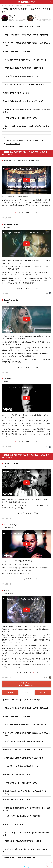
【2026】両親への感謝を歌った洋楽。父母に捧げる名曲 (24, 60)
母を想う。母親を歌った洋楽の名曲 (16, 51)
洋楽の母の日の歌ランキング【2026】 (17, 830)
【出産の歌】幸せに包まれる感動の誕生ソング (21, 76)
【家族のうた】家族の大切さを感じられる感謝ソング (23, 68)
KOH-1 (48, 678)
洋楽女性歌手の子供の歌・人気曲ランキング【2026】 (23, 101)
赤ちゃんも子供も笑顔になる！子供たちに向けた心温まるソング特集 (26, 44)
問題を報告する (6, 218)
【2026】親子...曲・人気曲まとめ (24, 6)
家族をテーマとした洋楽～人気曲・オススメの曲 (21, 26)
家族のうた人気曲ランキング (14, 855)
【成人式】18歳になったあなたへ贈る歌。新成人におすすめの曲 (26, 127)
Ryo (48, 293)
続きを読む (26, 684)
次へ (43, 693)
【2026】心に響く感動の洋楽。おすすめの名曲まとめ (23, 85)
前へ (10, 693)
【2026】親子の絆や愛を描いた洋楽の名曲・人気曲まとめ (24, 141)
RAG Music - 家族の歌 (7, 6)
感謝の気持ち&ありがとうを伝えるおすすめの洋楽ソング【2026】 (25, 823)
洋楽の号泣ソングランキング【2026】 (17, 93)
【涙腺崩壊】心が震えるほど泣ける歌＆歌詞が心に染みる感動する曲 (26, 111)
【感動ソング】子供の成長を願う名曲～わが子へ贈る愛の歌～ (26, 35)
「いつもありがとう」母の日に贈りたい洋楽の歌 (21, 847)
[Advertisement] (26, 712)
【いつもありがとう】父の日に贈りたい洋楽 (20, 118)
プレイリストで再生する (12, 144)
